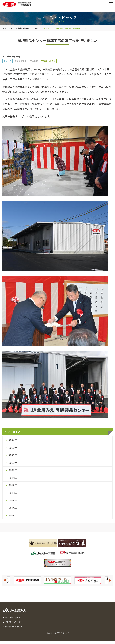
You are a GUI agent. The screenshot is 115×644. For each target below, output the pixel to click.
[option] (58, 580)
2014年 (13, 515)
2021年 (13, 463)
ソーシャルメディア (14, 626)
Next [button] (110, 580)
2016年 (13, 500)
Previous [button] (5, 580)
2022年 (13, 455)
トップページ (8, 28)
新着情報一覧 (24, 28)
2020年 (13, 470)
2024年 (37, 28)
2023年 (13, 448)
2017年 (13, 493)
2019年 (13, 478)
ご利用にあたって (13, 622)
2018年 (13, 485)
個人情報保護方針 (13, 617)
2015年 (13, 508)
